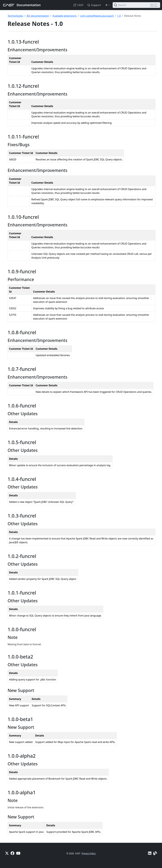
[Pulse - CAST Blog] (155, 853)
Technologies (15, 16)
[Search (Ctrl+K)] (136, 5)
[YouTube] (18, 853)
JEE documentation (38, 16)
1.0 (119, 16)
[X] (7, 853)
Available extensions (65, 16)
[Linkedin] (150, 853)
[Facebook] (12, 853)
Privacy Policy (89, 853)
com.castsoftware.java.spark (97, 16)
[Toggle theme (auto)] (107, 5)
